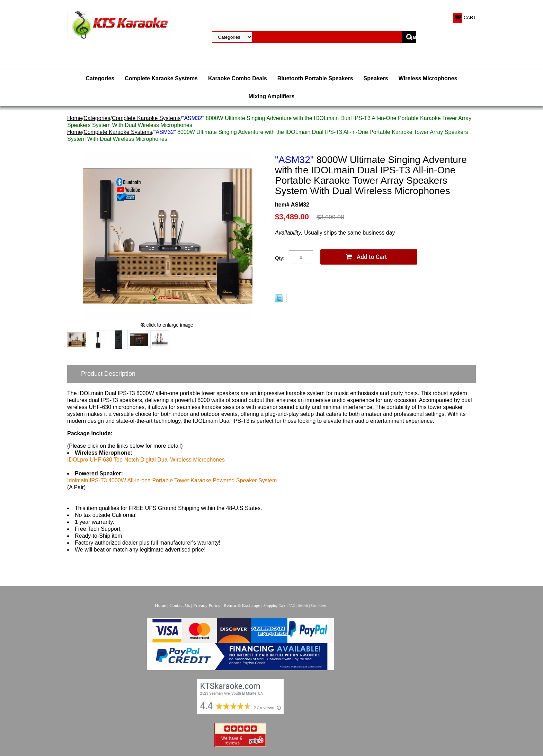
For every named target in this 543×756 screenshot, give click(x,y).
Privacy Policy (207, 605)
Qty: (280, 258)
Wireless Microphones (428, 78)
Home (75, 118)
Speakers (376, 78)
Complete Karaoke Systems (161, 78)
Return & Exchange (242, 605)
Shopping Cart (274, 606)
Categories (100, 78)
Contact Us (180, 605)
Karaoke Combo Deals (238, 78)
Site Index (318, 606)
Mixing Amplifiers (272, 96)
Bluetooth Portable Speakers (315, 78)
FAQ (292, 606)
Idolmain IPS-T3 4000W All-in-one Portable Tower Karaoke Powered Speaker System (172, 480)
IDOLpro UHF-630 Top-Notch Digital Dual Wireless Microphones (146, 460)
